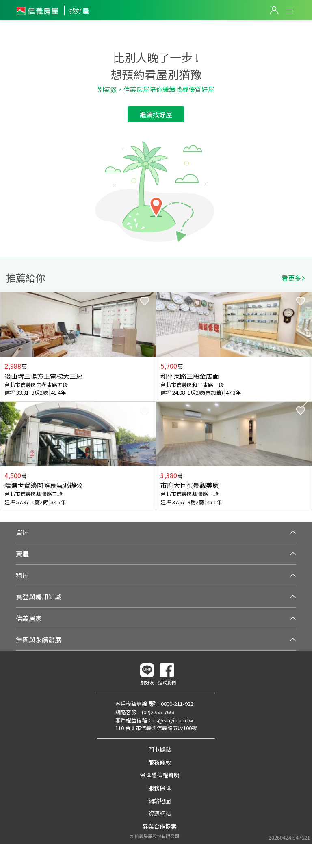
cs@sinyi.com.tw (173, 720)
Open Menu (290, 11)
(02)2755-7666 (159, 712)
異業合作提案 (160, 826)
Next (305, 401)
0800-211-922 (177, 704)
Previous (6, 401)
